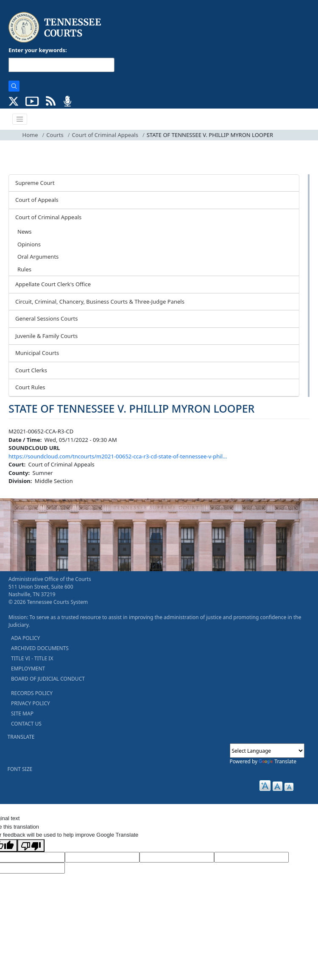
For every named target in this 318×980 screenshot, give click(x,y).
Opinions (29, 244)
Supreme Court (35, 183)
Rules (24, 269)
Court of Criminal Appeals (105, 135)
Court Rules (30, 387)
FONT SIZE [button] (20, 769)
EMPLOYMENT (28, 669)
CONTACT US (26, 724)
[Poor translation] (31, 846)
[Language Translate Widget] (267, 751)
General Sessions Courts (47, 318)
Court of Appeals (37, 200)
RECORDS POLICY (32, 693)
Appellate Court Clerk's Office (53, 284)
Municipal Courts (37, 353)
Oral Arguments (38, 257)
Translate (278, 761)
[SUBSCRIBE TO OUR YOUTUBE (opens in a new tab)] (32, 101)
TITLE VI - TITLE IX (32, 658)
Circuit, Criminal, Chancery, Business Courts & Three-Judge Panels (100, 302)
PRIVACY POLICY (31, 703)
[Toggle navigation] (20, 119)
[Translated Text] (251, 857)
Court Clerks (31, 370)
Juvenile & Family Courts (46, 336)
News (24, 232)
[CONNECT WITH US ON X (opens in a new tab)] (14, 101)
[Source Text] (177, 857)
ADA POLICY (25, 638)
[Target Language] (102, 857)
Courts (55, 135)
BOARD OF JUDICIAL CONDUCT (48, 679)
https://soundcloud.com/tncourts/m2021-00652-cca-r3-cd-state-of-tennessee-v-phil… (118, 456)
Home (30, 135)
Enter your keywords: (38, 50)
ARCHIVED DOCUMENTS (40, 648)
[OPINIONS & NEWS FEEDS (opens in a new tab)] (51, 101)
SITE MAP (22, 713)
